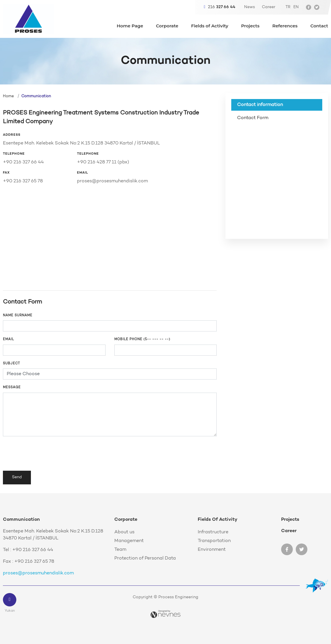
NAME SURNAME (18, 316)
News (249, 7)
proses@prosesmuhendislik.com (112, 181)
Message (12, 388)
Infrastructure (213, 532)
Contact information (260, 105)
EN (296, 7)
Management (129, 541)
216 (220, 7)
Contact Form (253, 118)
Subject (12, 364)
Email (8, 339)
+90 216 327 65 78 (23, 181)
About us (124, 532)
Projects (250, 26)
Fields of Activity (210, 26)
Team (120, 550)
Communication (36, 96)
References (285, 26)
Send (17, 477)
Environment (212, 550)
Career (269, 7)
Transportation (214, 541)
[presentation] (47, 454)
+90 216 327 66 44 (23, 162)
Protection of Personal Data (145, 558)
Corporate (167, 26)
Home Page (130, 26)
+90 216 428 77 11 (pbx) (103, 162)
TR (288, 7)
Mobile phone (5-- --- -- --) (142, 339)
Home (8, 96)
